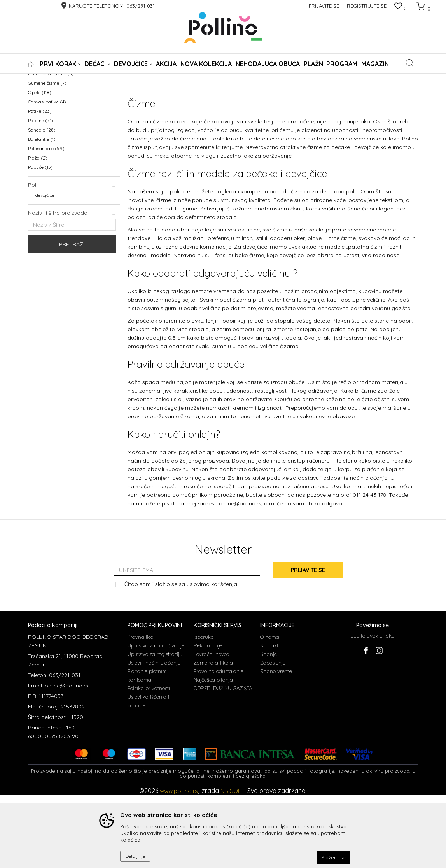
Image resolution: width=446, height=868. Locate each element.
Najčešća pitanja (213, 752)
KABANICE (42, 129)
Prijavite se (308, 643)
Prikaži (337, 91)
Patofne (41, 194)
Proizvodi (62, 78)
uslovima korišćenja (212, 657)
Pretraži (72, 318)
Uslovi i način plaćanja (154, 735)
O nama (270, 710)
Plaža (38, 231)
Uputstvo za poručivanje (156, 718)
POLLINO (37, 78)
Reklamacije (208, 718)
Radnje (268, 727)
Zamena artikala (213, 735)
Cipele (40, 166)
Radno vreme (276, 744)
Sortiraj (224, 91)
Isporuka (204, 710)
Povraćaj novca (212, 727)
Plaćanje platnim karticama (147, 748)
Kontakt (269, 718)
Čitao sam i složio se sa (181, 657)
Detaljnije (135, 856)
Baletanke (42, 213)
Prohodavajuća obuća (55, 138)
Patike (40, 185)
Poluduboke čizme (51, 147)
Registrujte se (367, 6)
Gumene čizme (47, 157)
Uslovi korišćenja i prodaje (148, 774)
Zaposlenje (273, 735)
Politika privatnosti (149, 761)
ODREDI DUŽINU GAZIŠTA (223, 761)
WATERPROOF (47, 119)
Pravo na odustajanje (219, 744)
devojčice (45, 269)
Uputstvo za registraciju (155, 727)
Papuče (40, 241)
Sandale (42, 203)
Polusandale (46, 222)
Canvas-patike (47, 175)
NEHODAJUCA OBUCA (56, 110)
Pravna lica (141, 710)
